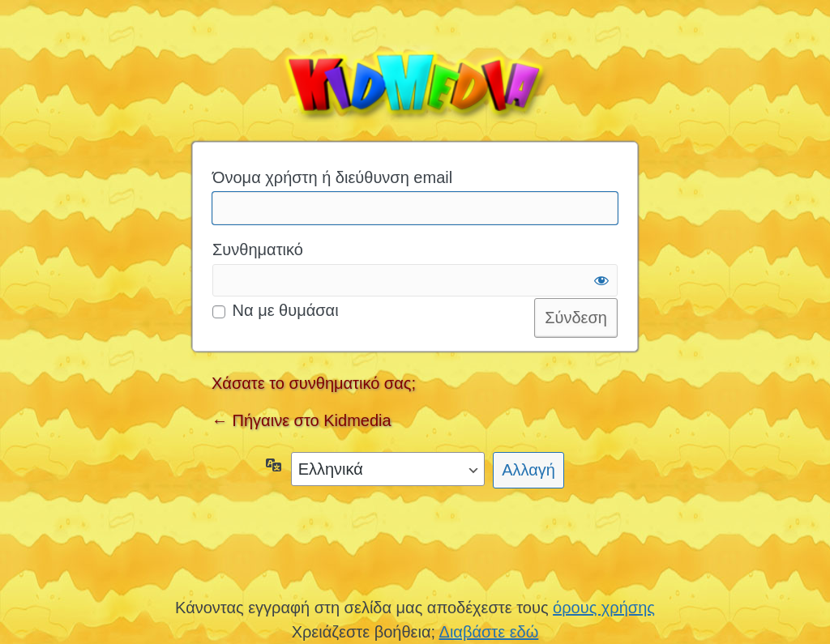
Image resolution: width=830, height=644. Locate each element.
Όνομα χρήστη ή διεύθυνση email (332, 177)
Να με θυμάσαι (286, 310)
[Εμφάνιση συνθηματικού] (601, 280)
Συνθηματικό (258, 249)
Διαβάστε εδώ (489, 632)
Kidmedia (415, 82)
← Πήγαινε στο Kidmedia (302, 420)
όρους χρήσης (604, 608)
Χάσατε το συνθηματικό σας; (314, 383)
